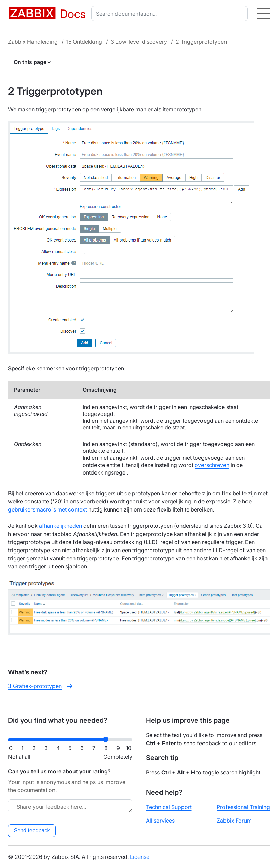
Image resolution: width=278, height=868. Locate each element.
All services (160, 821)
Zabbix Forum (234, 821)
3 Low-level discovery (139, 42)
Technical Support (169, 807)
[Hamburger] (263, 14)
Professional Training (243, 807)
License (140, 857)
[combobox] (171, 14)
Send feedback (32, 831)
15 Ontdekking (84, 42)
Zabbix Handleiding (33, 42)
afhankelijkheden (60, 526)
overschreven (212, 465)
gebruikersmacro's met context (48, 509)
